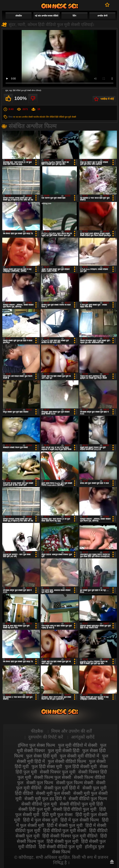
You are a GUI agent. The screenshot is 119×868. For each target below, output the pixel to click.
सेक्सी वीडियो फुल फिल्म (88, 799)
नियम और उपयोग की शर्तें (71, 731)
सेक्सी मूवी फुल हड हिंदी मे (45, 799)
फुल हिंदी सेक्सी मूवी (81, 767)
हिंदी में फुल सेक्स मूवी (40, 820)
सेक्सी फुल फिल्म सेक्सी (75, 783)
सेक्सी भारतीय (34, 117)
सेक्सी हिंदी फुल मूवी (34, 809)
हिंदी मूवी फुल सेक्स (57, 815)
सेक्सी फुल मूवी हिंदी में (62, 788)
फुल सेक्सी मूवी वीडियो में (79, 756)
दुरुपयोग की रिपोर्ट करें (46, 737)
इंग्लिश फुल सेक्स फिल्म (36, 745)
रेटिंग (74, 16)
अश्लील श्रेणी (102, 16)
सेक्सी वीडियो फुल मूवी (39, 804)
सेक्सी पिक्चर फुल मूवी (58, 772)
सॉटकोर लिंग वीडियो (47, 117)
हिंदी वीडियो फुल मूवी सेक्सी (66, 117)
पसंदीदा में (107, 5)
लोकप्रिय (19, 16)
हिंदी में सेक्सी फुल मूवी (65, 825)
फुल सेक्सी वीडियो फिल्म (67, 761)
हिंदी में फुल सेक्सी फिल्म (80, 820)
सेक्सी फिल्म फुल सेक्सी (53, 777)
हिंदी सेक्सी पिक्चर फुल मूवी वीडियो (70, 836)
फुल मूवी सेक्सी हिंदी (64, 751)
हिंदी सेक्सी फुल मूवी (62, 841)
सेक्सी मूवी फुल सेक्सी (53, 793)
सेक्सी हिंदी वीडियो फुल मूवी (75, 809)
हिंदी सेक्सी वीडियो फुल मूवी (60, 847)
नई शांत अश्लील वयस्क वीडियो (46, 16)
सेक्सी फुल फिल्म (40, 783)
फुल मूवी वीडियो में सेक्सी (78, 745)
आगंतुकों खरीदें (83, 737)
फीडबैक (37, 731)
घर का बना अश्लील (20, 117)
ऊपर (112, 862)
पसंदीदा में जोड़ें (107, 99)
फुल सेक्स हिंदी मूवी (41, 756)
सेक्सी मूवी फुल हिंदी (60, 6)
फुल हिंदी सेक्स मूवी (47, 767)
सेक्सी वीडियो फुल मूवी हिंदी (81, 804)
